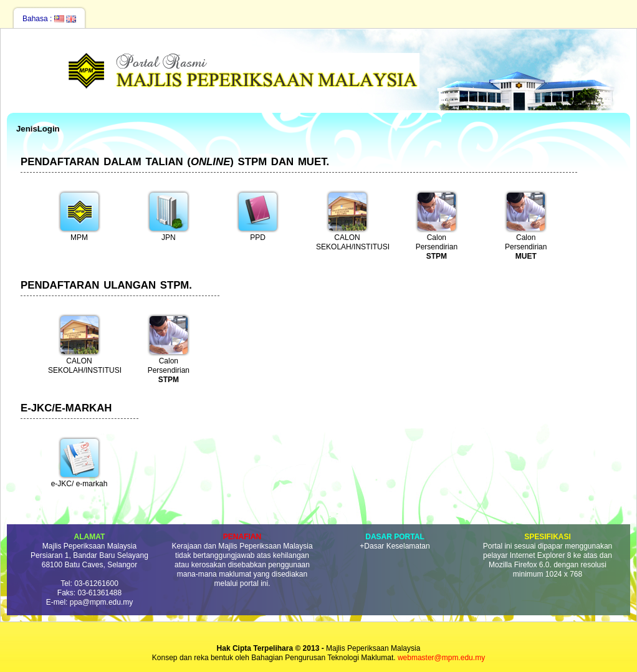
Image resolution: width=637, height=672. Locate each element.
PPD (258, 216)
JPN (169, 216)
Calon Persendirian (437, 224)
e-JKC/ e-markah (79, 462)
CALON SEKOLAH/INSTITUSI (350, 220)
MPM (79, 216)
